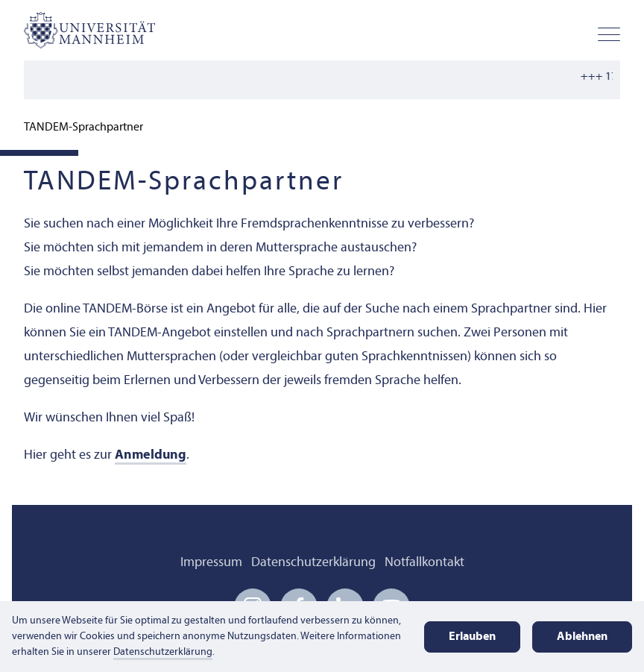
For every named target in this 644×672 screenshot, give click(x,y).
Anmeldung (151, 455)
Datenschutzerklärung (313, 563)
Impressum (211, 563)
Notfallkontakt (424, 563)
